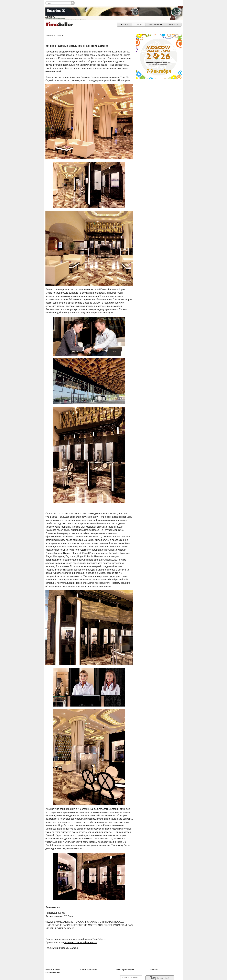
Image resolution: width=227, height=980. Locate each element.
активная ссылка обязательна (80, 942)
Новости (125, 24)
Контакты (174, 24)
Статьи (139, 24)
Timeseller (49, 35)
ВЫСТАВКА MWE (156, 24)
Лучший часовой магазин (65, 948)
